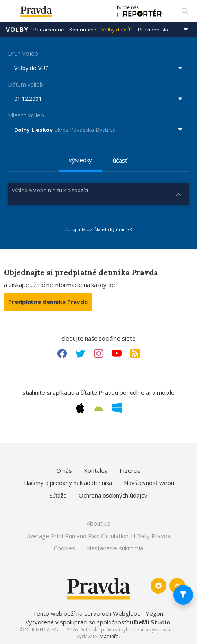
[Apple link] (80, 408)
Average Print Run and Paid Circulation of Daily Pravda (99, 536)
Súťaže (58, 495)
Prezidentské (154, 30)
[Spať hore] (177, 586)
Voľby (17, 30)
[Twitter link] (80, 353)
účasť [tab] (120, 160)
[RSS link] (135, 353)
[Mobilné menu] (10, 11)
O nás (64, 470)
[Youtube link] (117, 353)
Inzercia (130, 470)
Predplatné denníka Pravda (48, 302)
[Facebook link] (62, 353)
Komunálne (83, 30)
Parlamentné (49, 30)
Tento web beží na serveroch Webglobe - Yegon (98, 613)
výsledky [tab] (80, 160)
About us (98, 523)
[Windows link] (117, 408)
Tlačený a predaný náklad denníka (67, 483)
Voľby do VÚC (117, 30)
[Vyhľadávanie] (185, 11)
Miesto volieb (26, 115)
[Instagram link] (99, 353)
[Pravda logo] (62, 11)
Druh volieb (23, 53)
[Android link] (99, 408)
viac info (109, 636)
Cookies (64, 548)
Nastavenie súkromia (115, 548)
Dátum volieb (26, 84)
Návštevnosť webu (149, 483)
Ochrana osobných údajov (113, 495)
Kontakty (96, 470)
